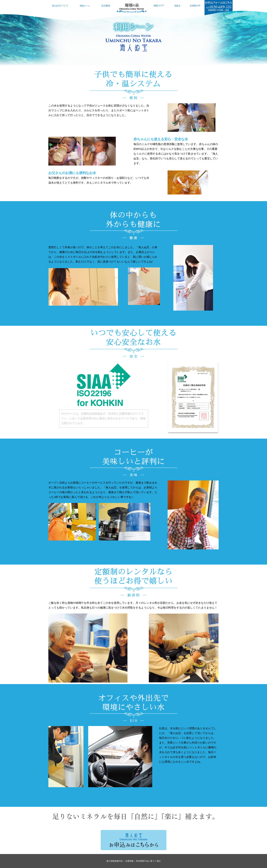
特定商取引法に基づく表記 (148, 861)
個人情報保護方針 (115, 861)
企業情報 (129, 861)
